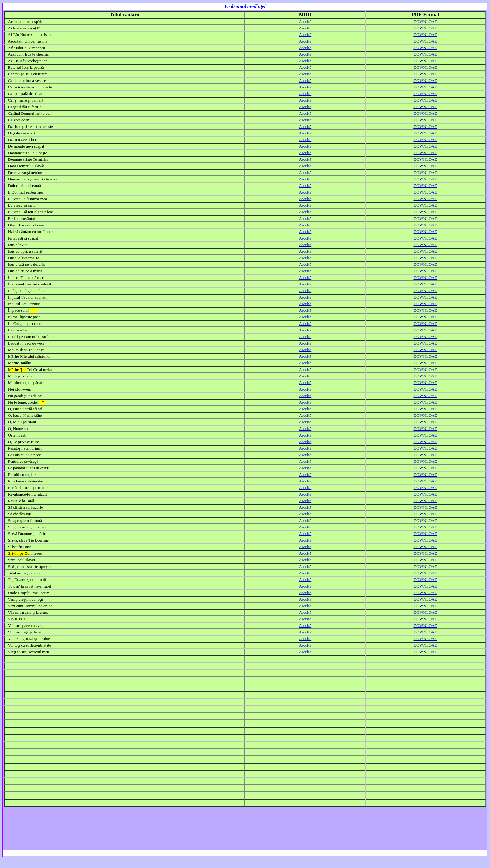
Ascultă (305, 21)
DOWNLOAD (425, 21)
